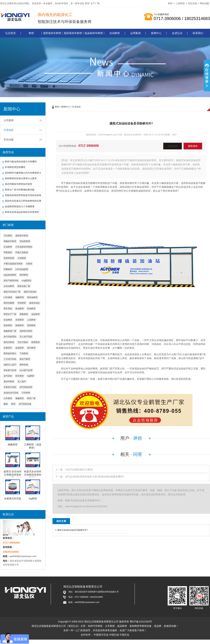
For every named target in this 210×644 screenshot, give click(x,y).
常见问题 (9, 140)
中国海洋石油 (101, 635)
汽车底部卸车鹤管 (24, 247)
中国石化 (124, 635)
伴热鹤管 (22, 303)
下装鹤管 (24, 353)
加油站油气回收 (11, 393)
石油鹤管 (8, 247)
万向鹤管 (8, 236)
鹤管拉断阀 (9, 303)
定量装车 (8, 348)
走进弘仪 (177, 33)
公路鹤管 (22, 258)
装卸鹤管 (8, 325)
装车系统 (8, 309)
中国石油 (114, 635)
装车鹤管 (31, 348)
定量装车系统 (10, 387)
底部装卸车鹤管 (73, 33)
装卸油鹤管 (32, 297)
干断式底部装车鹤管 (13, 264)
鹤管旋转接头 (10, 353)
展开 (207, 76)
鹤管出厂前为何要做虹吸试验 (20, 190)
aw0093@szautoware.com (23, 556)
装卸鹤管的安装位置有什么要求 (21, 178)
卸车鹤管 (20, 376)
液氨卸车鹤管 (10, 241)
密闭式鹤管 (9, 342)
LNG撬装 (8, 297)
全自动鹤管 (9, 286)
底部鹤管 (31, 325)
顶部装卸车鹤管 (52, 33)
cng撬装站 (27, 281)
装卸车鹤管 (9, 382)
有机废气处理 (10, 370)
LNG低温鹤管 (22, 269)
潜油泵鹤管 (25, 241)
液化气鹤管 (25, 359)
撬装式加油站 (30, 292)
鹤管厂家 (31, 398)
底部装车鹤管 (22, 236)
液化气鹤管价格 (11, 281)
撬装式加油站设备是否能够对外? (73, 530)
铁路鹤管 (20, 325)
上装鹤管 (180, 3)
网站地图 (205, 3)
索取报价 (193, 146)
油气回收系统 (10, 337)
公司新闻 (9, 120)
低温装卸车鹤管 (94, 33)
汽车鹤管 (26, 393)
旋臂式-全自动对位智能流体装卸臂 (13, 475)
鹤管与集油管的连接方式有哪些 (21, 162)
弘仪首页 (10, 33)
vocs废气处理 (26, 370)
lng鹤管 (31, 376)
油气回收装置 (26, 387)
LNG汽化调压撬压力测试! (79, 470)
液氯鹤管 (24, 314)
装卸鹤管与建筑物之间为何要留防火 (23, 173)
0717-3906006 (89, 146)
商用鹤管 (36, 342)
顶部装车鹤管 (26, 331)
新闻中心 (156, 33)
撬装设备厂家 (24, 286)
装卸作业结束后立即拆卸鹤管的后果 (23, 201)
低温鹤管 (20, 348)
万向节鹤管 (23, 342)
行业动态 (9, 130)
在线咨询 (173, 146)
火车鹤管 (8, 398)
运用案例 (135, 33)
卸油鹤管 (31, 309)
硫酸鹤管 (20, 297)
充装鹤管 (20, 320)
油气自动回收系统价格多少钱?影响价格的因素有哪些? (95, 477)
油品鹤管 (36, 314)
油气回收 (8, 376)
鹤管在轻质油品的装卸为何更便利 (22, 212)
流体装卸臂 (9, 258)
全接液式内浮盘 (13, 498)
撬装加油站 (34, 303)
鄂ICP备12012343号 (141, 622)
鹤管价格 (24, 365)
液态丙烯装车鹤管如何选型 (19, 184)
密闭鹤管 (24, 275)
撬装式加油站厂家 (12, 292)
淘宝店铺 (192, 3)
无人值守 (22, 382)
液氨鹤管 (20, 398)
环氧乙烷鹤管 (22, 252)
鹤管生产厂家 (10, 314)
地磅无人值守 (10, 365)
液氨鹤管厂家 (10, 331)
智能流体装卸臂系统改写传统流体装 (23, 195)
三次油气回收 (10, 359)
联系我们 (198, 33)
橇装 (6, 404)
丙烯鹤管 (8, 269)
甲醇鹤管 (8, 252)
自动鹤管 (115, 33)
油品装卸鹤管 (10, 275)
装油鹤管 (20, 309)
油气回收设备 (25, 404)
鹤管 (87, 3)
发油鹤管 (8, 320)
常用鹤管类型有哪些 (15, 167)
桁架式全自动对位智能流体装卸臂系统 (33, 475)
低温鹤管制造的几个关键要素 (20, 206)
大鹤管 (29, 264)
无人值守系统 (26, 337)
